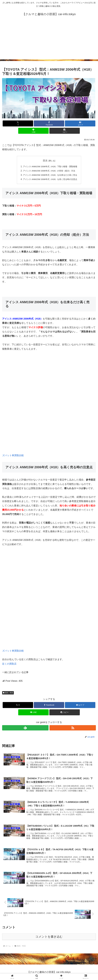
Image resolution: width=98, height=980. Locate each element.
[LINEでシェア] (33, 131)
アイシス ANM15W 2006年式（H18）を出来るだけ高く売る (50, 175)
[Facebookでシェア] (49, 123)
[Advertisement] (49, 41)
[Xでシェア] (18, 123)
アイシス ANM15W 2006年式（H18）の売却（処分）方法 (49, 171)
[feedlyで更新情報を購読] (25, 728)
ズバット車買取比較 (13, 456)
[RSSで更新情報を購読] (73, 728)
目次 (45, 161)
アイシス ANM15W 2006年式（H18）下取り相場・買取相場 (50, 167)
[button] (65, 131)
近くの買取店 (9, 664)
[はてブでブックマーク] (80, 123)
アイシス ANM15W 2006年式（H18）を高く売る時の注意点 (50, 179)
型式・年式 (8, 693)
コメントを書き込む (49, 937)
